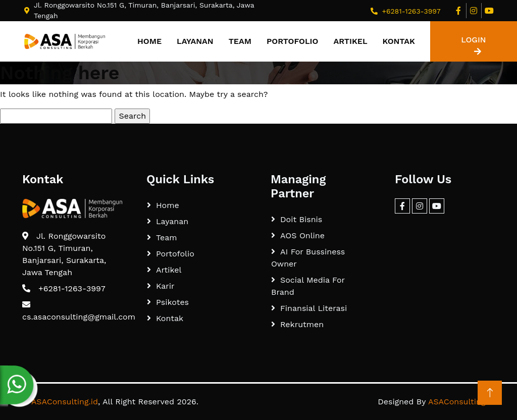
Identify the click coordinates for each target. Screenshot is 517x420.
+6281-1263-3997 (411, 11)
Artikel (350, 41)
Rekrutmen (302, 324)
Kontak (399, 41)
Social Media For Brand (308, 286)
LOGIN (473, 45)
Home (149, 41)
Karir (165, 286)
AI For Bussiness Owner (308, 258)
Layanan (195, 41)
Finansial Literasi (314, 308)
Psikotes (172, 302)
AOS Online (302, 235)
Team (240, 41)
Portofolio (292, 41)
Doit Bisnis (301, 219)
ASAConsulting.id (65, 402)
